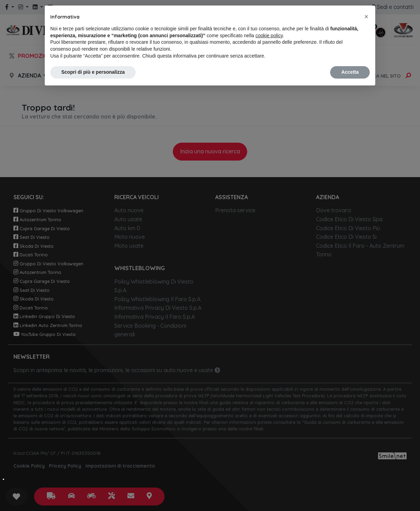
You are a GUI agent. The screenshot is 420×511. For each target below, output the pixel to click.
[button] (366, 17)
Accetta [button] (350, 72)
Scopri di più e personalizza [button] (93, 72)
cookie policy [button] (269, 35)
